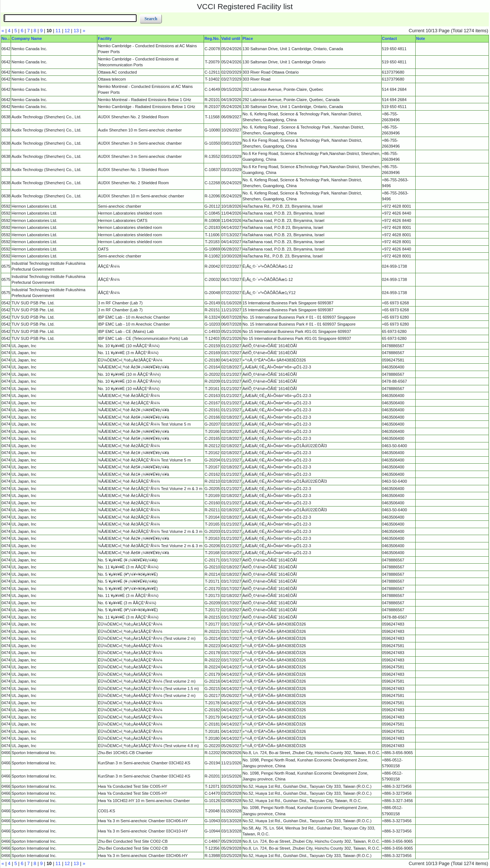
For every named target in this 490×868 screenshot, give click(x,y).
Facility (105, 38)
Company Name (27, 38)
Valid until (231, 38)
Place (248, 38)
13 (76, 31)
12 (67, 31)
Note (420, 38)
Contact (389, 38)
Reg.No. (212, 38)
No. (5, 38)
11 (58, 31)
